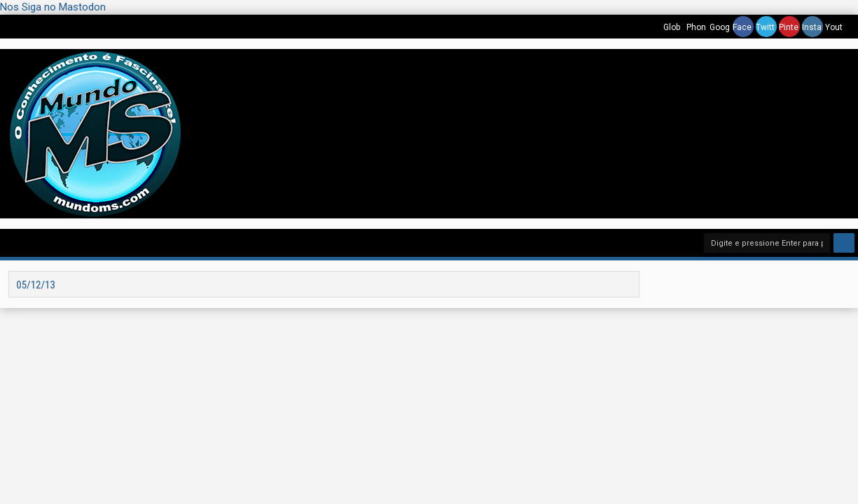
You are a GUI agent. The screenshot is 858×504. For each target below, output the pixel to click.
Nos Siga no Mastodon (53, 7)
